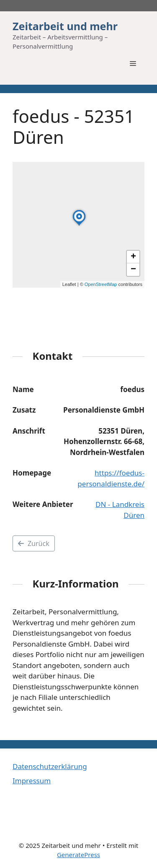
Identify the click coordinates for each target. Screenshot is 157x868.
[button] (79, 225)
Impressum (32, 781)
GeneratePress (78, 855)
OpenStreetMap (101, 284)
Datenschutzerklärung (50, 766)
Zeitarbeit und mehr (65, 26)
